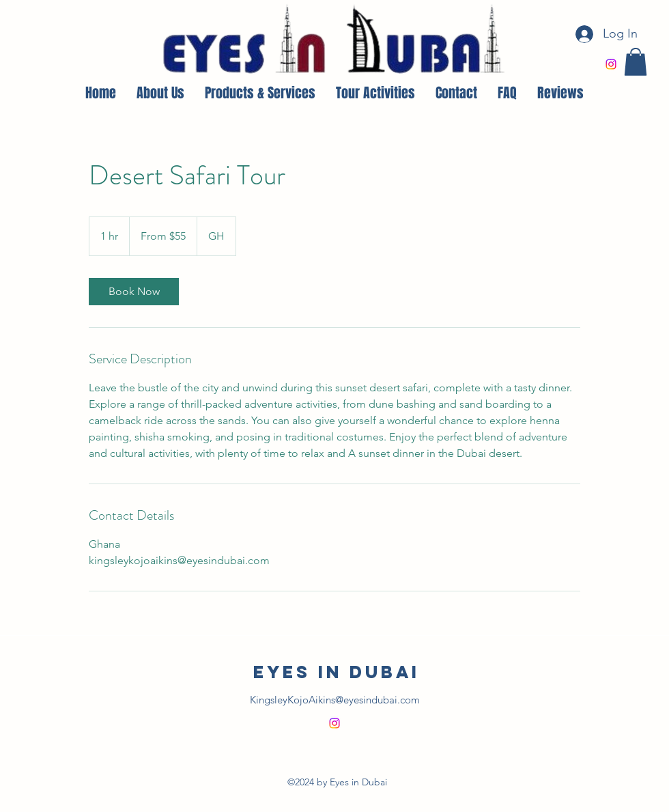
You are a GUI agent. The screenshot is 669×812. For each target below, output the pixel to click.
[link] (134, 292)
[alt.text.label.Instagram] (611, 64)
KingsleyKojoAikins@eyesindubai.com (335, 700)
